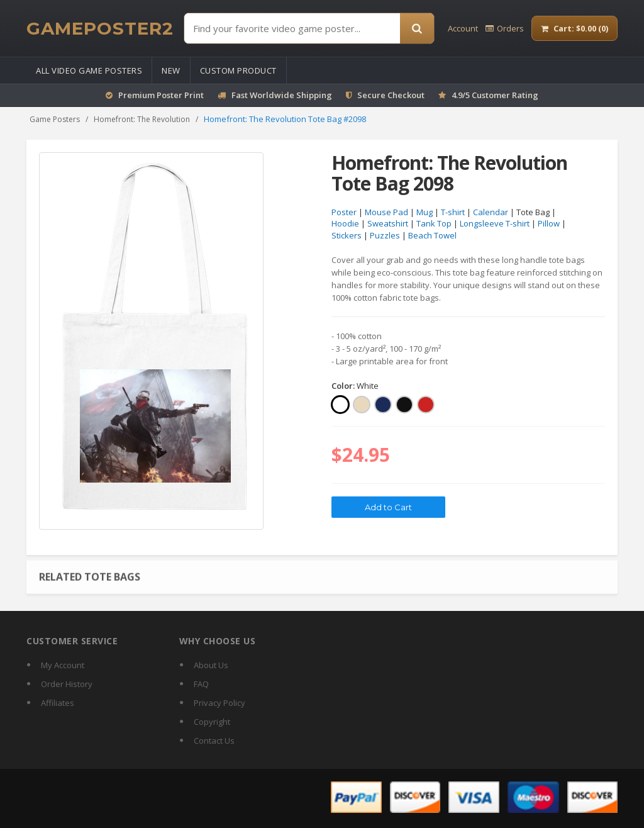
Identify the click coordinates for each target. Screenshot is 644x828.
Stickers (347, 235)
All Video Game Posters (89, 70)
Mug (425, 212)
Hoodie (345, 224)
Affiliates (58, 703)
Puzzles (385, 235)
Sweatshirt (388, 224)
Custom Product (238, 70)
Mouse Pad (386, 212)
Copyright (212, 722)
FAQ (201, 684)
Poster (344, 212)
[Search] (417, 28)
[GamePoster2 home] (100, 28)
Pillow (549, 224)
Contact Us (214, 741)
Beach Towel (432, 235)
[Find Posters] (292, 28)
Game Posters (55, 119)
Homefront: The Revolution (142, 119)
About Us (211, 665)
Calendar (491, 212)
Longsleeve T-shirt (495, 224)
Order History (67, 684)
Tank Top (434, 224)
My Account (63, 665)
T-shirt (453, 212)
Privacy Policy (219, 703)
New (171, 70)
